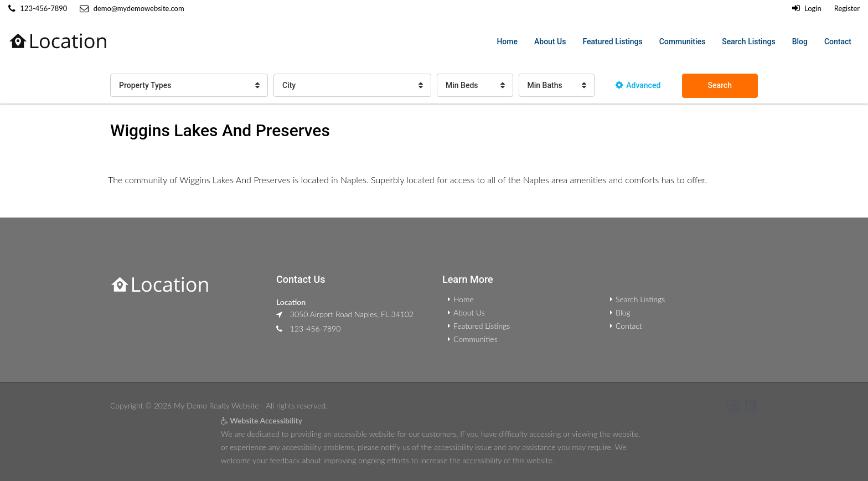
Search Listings (748, 42)
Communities (683, 42)
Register (847, 8)
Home (507, 42)
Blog (800, 42)
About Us (550, 42)
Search (720, 85)
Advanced (638, 85)
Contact (838, 42)
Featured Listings (612, 42)
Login (807, 8)
